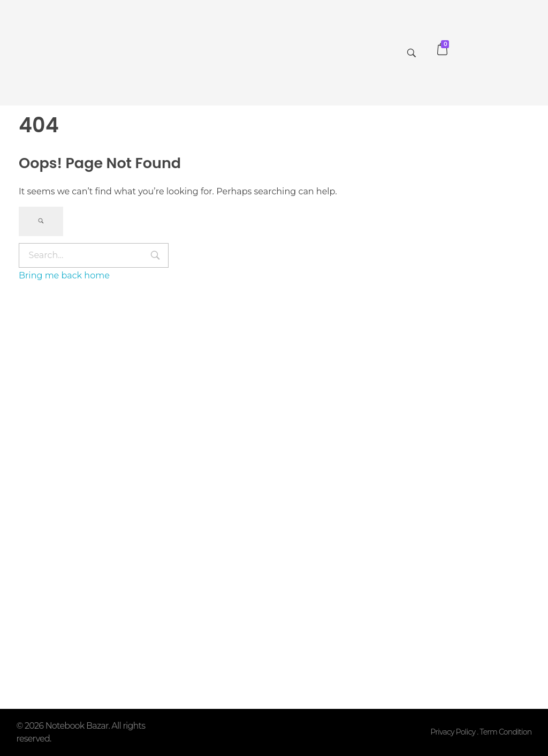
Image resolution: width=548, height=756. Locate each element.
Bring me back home (64, 275)
